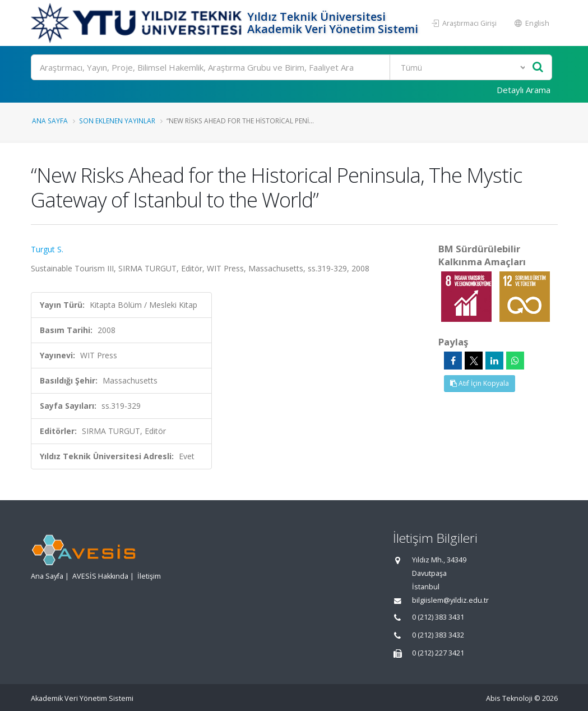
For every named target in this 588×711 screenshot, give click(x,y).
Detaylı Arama (524, 90)
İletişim (149, 576)
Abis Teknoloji (509, 698)
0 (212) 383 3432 (438, 635)
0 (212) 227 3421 (438, 653)
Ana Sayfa (50, 121)
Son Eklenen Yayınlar (117, 121)
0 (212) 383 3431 (438, 617)
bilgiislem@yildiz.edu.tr (450, 600)
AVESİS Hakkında (100, 576)
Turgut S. (47, 249)
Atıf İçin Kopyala (480, 383)
